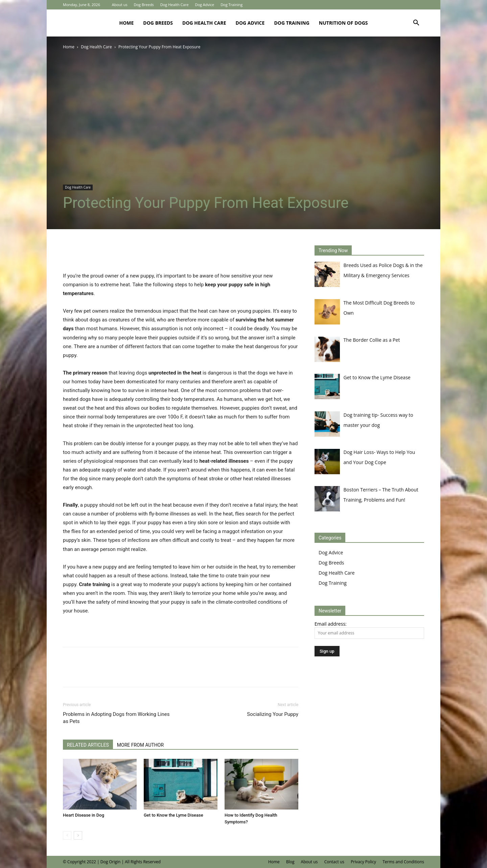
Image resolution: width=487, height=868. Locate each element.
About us (120, 5)
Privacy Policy (363, 862)
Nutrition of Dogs (343, 23)
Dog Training (231, 5)
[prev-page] (67, 835)
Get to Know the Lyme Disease (173, 815)
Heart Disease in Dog (84, 815)
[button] (416, 23)
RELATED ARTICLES (88, 745)
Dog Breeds (144, 5)
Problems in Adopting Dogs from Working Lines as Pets (116, 718)
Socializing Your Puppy (273, 714)
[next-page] (78, 835)
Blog (290, 862)
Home (126, 23)
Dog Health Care (175, 5)
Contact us (334, 862)
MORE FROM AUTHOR (140, 745)
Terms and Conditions (403, 862)
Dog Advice (204, 5)
